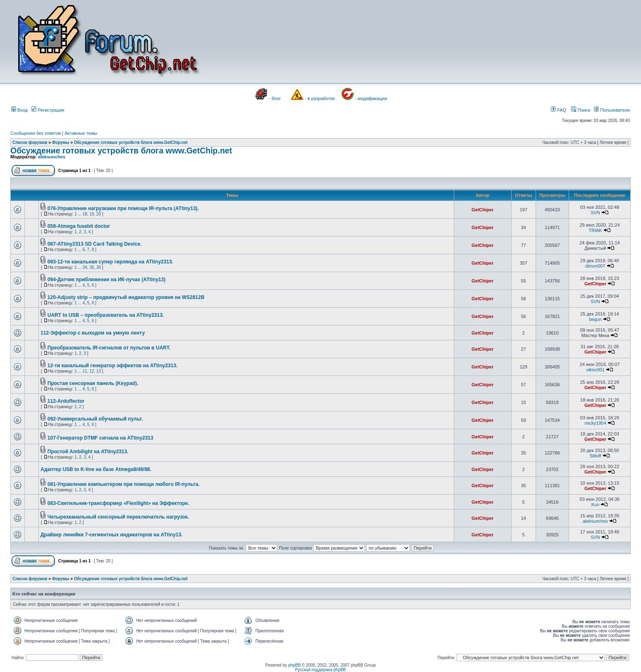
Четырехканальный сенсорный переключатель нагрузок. (118, 517)
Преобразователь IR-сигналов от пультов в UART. (109, 348)
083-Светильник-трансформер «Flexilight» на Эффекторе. (118, 503)
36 (99, 267)
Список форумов (30, 142)
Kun (596, 505)
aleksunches (52, 157)
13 (99, 371)
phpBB (294, 665)
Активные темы (81, 133)
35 (92, 267)
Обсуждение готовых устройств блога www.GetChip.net (131, 142)
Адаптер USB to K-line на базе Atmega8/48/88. (96, 469)
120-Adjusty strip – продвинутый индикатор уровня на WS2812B (126, 297)
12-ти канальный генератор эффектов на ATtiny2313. (113, 366)
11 (85, 371)
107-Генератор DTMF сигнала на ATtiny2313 (100, 438)
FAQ (559, 110)
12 (92, 371)
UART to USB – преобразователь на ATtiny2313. (106, 315)
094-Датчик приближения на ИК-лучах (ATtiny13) (107, 280)
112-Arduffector (66, 401)
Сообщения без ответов (36, 133)
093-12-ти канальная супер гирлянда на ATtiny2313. (110, 262)
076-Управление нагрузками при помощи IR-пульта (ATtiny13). (123, 208)
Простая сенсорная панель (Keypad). (93, 383)
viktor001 (595, 370)
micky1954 (595, 423)
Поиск (581, 110)
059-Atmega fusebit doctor (79, 226)
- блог (275, 98)
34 (85, 267)
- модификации (371, 98)
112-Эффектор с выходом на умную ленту (93, 333)
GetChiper (483, 210)
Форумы (61, 142)
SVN (595, 213)
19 (92, 214)
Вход (19, 110)
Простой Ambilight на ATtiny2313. (88, 452)
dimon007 (595, 266)
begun (595, 319)
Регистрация (48, 110)
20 (99, 214)
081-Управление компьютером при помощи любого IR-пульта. (124, 484)
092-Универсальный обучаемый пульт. (95, 419)
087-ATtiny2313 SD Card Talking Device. (95, 244)
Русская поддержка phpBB (320, 670)
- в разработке (320, 98)
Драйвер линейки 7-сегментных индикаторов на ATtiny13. (112, 535)
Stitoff (596, 456)
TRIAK (595, 230)
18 (85, 214)
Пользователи (612, 110)
